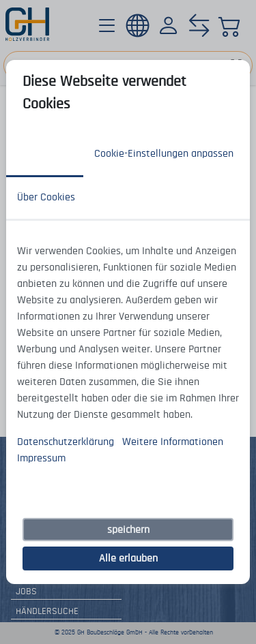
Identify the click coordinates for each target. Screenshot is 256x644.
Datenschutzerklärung (66, 442)
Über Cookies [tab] (46, 197)
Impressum (41, 458)
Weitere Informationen (173, 442)
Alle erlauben (128, 558)
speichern (128, 530)
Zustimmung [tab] (45, 153)
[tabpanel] (128, 354)
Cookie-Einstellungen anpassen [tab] (164, 153)
